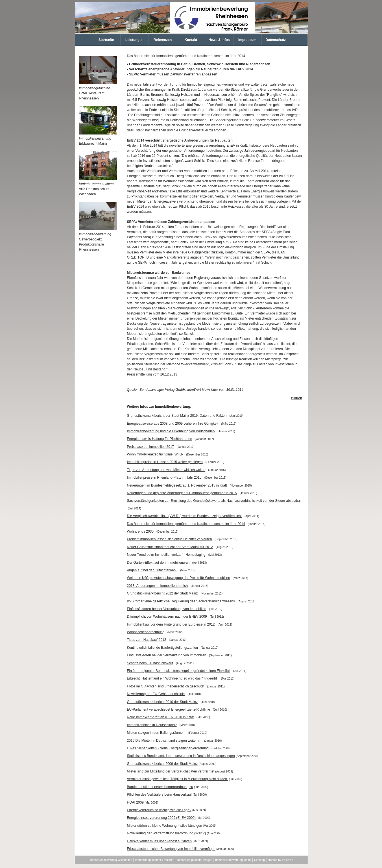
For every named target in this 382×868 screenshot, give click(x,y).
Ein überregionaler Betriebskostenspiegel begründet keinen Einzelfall (179, 671)
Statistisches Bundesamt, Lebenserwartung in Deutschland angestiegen (181, 756)
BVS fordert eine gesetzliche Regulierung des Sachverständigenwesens (181, 601)
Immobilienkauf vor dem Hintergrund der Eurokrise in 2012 (171, 624)
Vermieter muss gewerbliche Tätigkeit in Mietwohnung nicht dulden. (178, 779)
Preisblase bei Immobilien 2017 (151, 447)
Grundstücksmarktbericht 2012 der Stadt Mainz (162, 593)
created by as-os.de (280, 860)
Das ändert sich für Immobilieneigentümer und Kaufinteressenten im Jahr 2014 (186, 524)
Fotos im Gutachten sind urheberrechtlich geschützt (166, 686)
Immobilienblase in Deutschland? (152, 725)
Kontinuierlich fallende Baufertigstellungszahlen (163, 648)
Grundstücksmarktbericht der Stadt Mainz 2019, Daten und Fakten (177, 416)
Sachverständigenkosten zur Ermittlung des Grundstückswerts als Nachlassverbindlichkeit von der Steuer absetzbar (214, 501)
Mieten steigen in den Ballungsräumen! (156, 733)
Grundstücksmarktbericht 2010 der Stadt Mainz (162, 702)
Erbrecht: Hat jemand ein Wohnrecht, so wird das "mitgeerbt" (173, 678)
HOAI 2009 (135, 802)
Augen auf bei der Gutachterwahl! (152, 570)
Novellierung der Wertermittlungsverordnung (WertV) (167, 833)
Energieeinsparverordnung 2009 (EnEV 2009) (161, 818)
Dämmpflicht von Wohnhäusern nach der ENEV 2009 (167, 617)
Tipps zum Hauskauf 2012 (147, 640)
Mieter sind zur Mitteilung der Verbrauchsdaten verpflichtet (171, 771)
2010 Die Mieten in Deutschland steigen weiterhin (164, 741)
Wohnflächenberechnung (146, 632)
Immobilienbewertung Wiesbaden (111, 860)
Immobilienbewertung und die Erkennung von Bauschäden (171, 431)
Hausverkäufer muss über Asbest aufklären (159, 841)
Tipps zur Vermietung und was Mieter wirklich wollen (166, 470)
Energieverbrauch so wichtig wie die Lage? (159, 810)
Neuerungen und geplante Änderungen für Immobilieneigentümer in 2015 (182, 493)
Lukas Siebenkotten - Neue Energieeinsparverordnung (168, 748)
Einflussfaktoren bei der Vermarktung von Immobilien (167, 609)
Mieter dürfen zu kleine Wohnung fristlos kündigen (165, 826)
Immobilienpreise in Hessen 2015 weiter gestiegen (165, 462)
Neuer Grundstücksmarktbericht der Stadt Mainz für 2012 (170, 547)
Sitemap (259, 860)
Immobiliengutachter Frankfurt (154, 860)
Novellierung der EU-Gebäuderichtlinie (156, 694)
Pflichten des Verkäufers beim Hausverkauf (159, 795)
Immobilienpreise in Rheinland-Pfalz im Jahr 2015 (164, 478)
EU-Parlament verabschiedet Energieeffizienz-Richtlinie (169, 709)
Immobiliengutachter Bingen (194, 860)
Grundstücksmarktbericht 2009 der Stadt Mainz (162, 764)
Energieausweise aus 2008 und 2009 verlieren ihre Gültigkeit (173, 424)
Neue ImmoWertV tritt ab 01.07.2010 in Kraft (161, 717)
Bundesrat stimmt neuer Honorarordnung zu (160, 787)
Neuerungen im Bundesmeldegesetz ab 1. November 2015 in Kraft (177, 485)
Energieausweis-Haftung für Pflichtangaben (160, 439)
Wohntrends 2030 (140, 531)
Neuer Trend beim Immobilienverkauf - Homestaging (166, 555)
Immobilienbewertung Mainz (233, 860)
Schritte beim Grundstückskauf (150, 663)
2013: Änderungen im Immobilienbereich (157, 586)
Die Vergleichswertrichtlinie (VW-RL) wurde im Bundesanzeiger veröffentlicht (184, 516)
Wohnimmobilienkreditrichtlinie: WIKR (155, 454)
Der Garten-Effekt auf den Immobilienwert (158, 563)
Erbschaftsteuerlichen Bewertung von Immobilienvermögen (171, 849)
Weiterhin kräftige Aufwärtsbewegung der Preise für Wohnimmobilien (179, 578)
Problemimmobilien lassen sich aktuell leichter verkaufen (170, 539)
